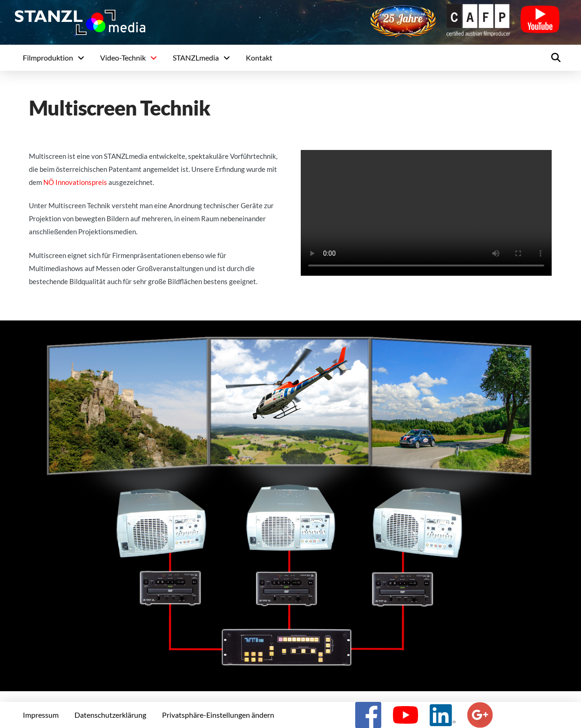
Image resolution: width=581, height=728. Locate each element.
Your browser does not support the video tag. (426, 213)
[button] (556, 58)
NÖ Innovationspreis (75, 182)
